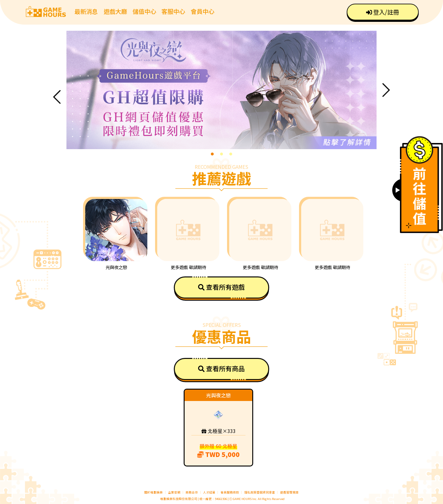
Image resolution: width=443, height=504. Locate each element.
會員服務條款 (230, 492)
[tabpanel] (221, 90)
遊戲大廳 (115, 11)
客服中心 (173, 11)
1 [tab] (212, 154)
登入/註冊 (383, 12)
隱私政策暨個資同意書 (260, 492)
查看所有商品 (221, 368)
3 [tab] (231, 154)
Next (386, 90)
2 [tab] (221, 154)
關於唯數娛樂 (154, 492)
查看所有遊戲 (221, 287)
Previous (57, 97)
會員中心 (202, 11)
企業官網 (174, 492)
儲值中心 (144, 11)
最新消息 (86, 11)
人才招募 (210, 492)
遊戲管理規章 (289, 492)
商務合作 (192, 492)
